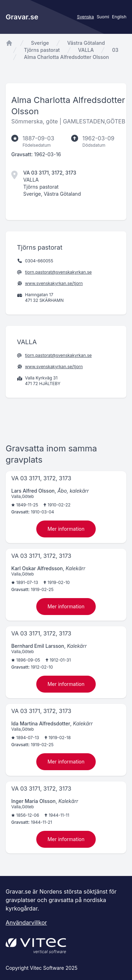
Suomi (103, 17)
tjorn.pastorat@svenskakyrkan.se (58, 272)
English (119, 17)
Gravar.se (22, 17)
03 (115, 50)
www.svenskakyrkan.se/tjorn (54, 283)
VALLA (86, 50)
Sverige (40, 43)
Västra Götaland (86, 43)
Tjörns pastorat (42, 50)
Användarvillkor (26, 923)
